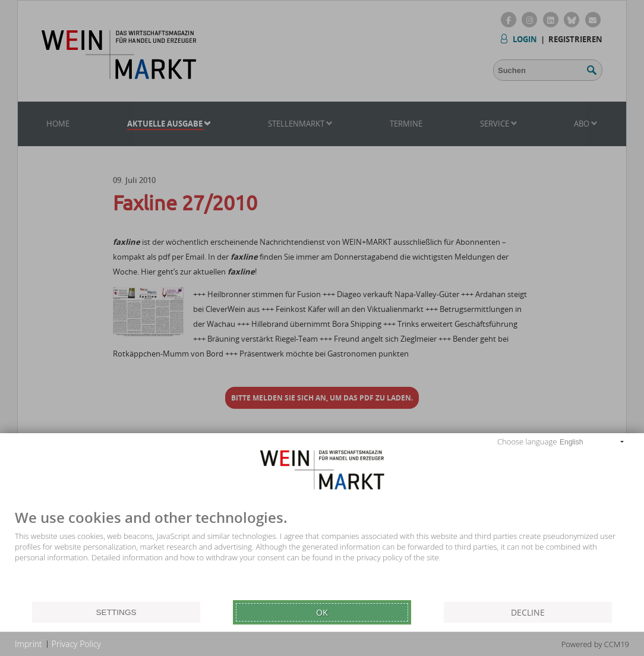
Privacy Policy (76, 644)
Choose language (527, 441)
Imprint (29, 644)
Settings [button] (116, 612)
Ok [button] (322, 612)
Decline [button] (528, 612)
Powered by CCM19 (595, 644)
